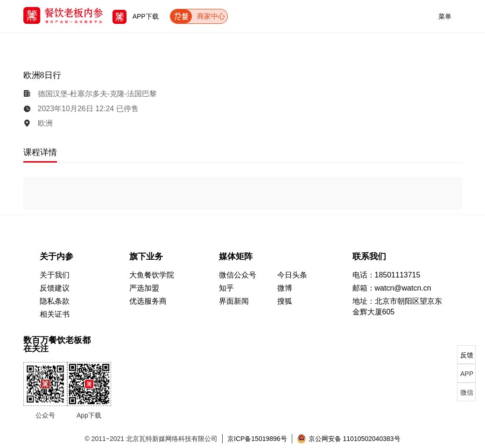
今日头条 (292, 275)
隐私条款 (55, 301)
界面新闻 (234, 301)
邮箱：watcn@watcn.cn (392, 288)
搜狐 (285, 301)
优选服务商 (148, 301)
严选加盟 (144, 288)
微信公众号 (238, 275)
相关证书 (55, 314)
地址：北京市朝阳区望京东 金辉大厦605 (397, 306)
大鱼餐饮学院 (152, 275)
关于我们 (55, 275)
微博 (285, 288)
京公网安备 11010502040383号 (349, 439)
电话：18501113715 (387, 275)
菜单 (445, 15)
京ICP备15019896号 (257, 439)
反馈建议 (55, 288)
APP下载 (136, 16)
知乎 (226, 288)
